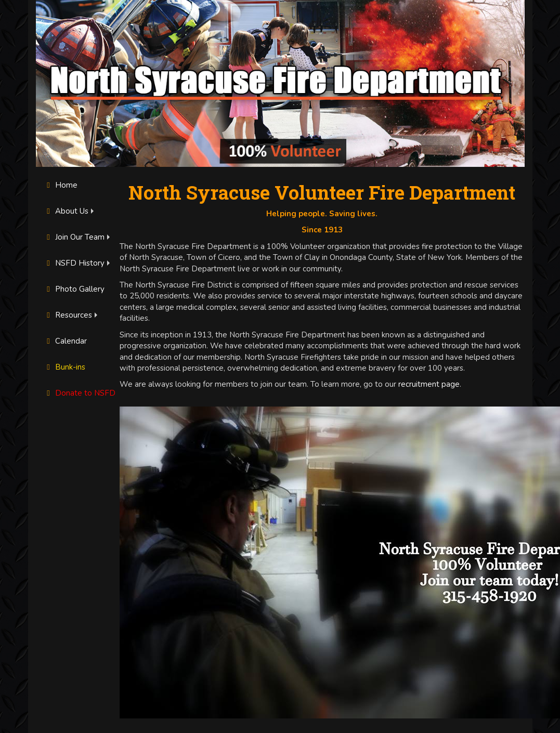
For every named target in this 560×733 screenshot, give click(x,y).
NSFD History (74, 263)
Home (61, 185)
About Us (66, 211)
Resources (68, 315)
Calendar (66, 341)
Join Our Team (74, 237)
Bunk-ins (65, 367)
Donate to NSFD (80, 393)
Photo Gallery (74, 289)
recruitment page (429, 384)
